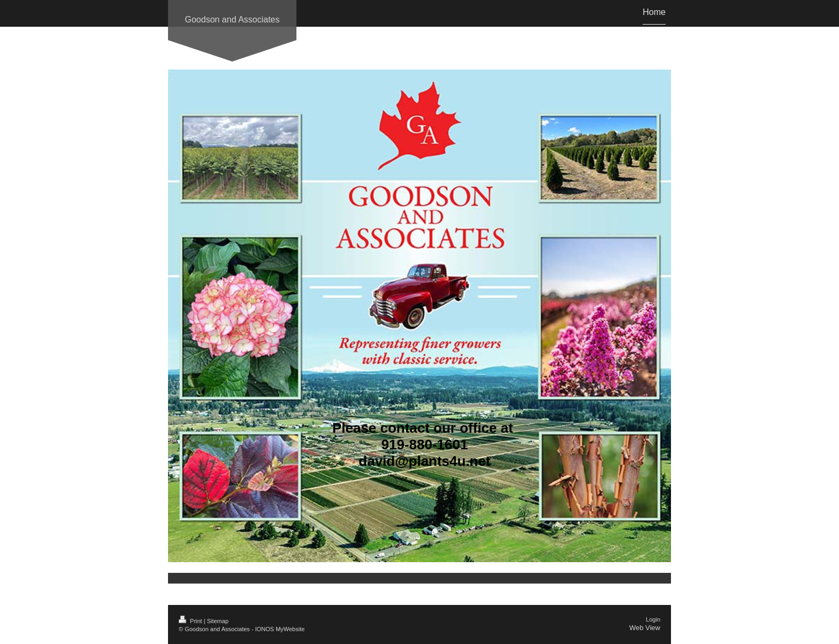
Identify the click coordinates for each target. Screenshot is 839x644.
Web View (645, 628)
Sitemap (218, 621)
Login (653, 619)
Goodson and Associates (232, 20)
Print (191, 621)
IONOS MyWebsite (280, 629)
